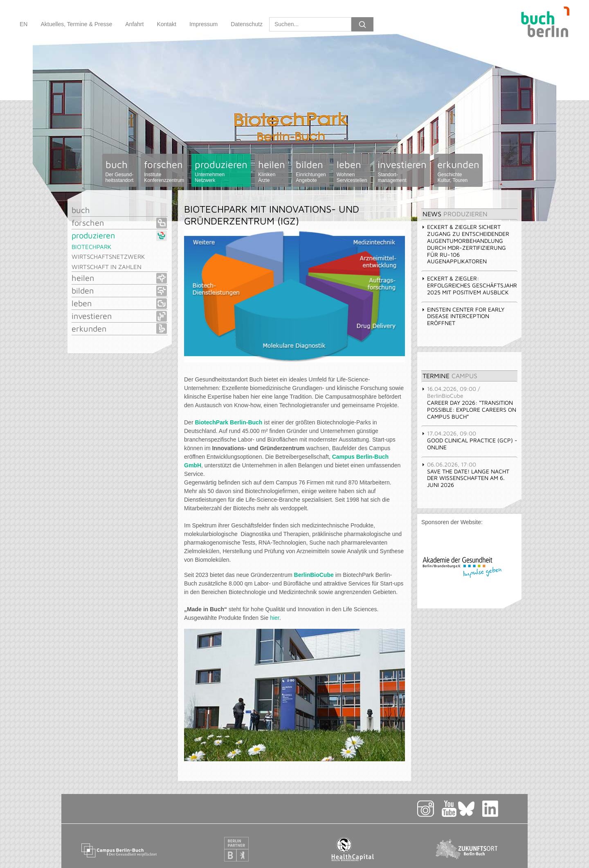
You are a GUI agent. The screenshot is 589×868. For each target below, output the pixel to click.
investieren (402, 171)
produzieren (221, 171)
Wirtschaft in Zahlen (107, 267)
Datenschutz (247, 24)
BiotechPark (91, 247)
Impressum (203, 24)
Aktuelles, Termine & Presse (76, 24)
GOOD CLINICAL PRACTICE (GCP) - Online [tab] (469, 440)
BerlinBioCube (314, 575)
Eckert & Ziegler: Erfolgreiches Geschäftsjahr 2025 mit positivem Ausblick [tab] (469, 285)
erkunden (458, 171)
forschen (164, 171)
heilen (272, 171)
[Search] (310, 24)
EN (24, 24)
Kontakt (166, 24)
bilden (311, 171)
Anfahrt (134, 24)
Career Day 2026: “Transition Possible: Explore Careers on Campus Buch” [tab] (469, 402)
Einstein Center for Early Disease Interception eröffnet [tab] (463, 316)
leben (352, 171)
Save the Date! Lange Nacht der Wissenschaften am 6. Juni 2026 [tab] (465, 474)
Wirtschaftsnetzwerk (108, 257)
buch (120, 171)
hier (275, 618)
